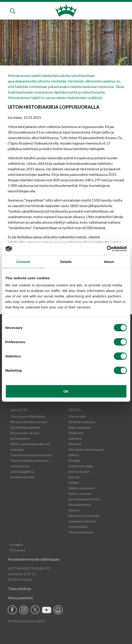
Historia (74, 510)
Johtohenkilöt (78, 527)
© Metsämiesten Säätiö (26, 621)
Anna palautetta (20, 598)
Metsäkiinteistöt (80, 505)
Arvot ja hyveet (79, 472)
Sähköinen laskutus (82, 422)
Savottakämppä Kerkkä (84, 499)
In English (16, 545)
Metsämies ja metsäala (84, 516)
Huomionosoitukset (82, 521)
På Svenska (17, 550)
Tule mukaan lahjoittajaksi (28, 416)
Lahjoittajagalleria (22, 472)
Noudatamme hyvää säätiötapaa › (34, 559)
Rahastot (75, 444)
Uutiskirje (75, 438)
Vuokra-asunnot (80, 494)
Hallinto (74, 455)
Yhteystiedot (77, 416)
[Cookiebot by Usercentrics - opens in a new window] (107, 249)
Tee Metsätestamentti (25, 427)
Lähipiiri (74, 483)
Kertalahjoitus (20, 438)
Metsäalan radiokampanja (86, 449)
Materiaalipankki (80, 427)
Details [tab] (66, 261)
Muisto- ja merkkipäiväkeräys (30, 444)
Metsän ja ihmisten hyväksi (29, 422)
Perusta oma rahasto (25, 433)
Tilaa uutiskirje (19, 588)
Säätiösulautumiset (82, 488)
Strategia (74, 460)
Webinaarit (76, 433)
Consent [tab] (23, 261)
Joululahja (17, 449)
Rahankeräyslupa (22, 477)
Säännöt (74, 477)
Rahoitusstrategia (81, 466)
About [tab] (109, 261)
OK (66, 391)
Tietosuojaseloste (81, 532)
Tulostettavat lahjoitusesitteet (31, 455)
